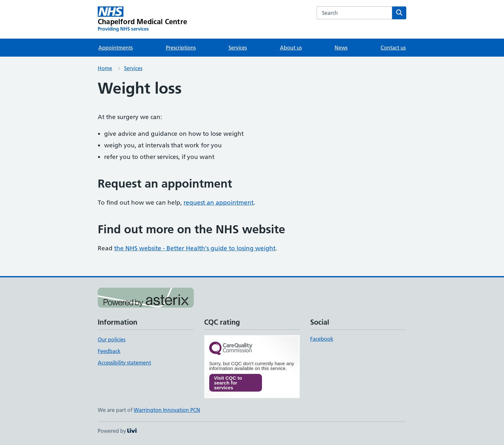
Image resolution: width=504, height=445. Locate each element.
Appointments (116, 48)
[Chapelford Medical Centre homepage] (142, 19)
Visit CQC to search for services (228, 383)
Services (238, 48)
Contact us (393, 48)
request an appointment (219, 203)
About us (291, 48)
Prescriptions (181, 48)
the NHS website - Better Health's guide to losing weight (195, 248)
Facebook (322, 339)
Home (105, 68)
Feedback (109, 351)
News (341, 48)
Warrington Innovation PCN (167, 410)
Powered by (117, 431)
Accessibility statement (124, 363)
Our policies (112, 339)
